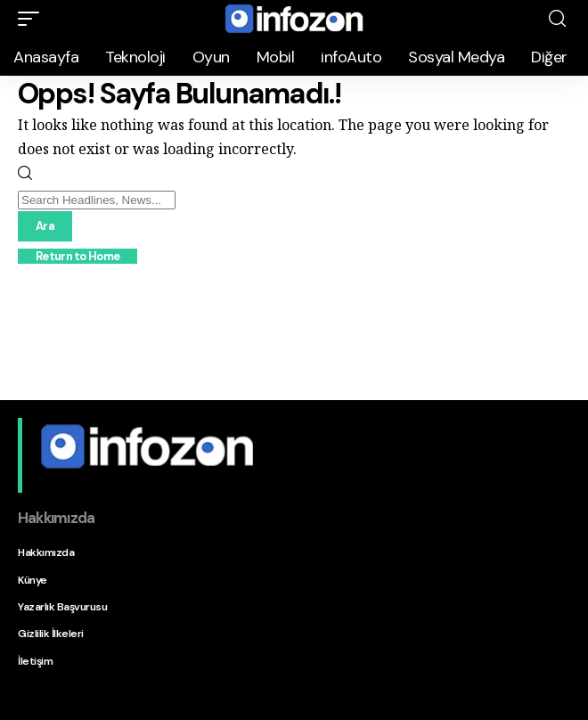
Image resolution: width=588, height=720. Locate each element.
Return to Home (78, 256)
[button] (33, 19)
